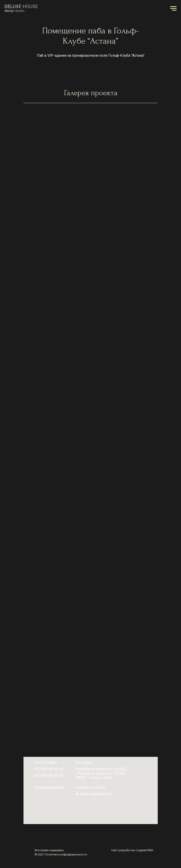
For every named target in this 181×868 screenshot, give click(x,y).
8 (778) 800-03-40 (49, 776)
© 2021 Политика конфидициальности (61, 854)
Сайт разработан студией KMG (132, 850)
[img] (37, 794)
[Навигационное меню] (173, 9)
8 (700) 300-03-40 (49, 769)
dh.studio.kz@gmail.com (94, 794)
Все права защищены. (50, 850)
